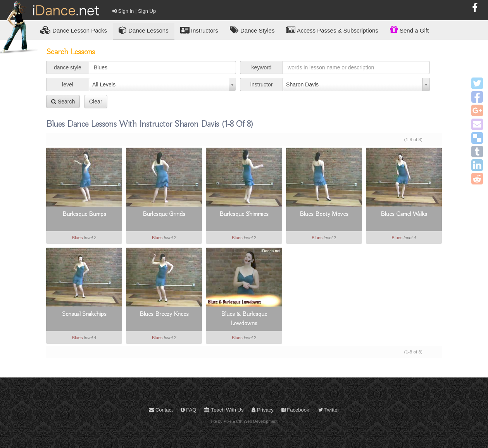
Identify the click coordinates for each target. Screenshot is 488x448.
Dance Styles (252, 30)
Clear (96, 102)
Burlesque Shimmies (244, 214)
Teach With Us (224, 410)
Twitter (329, 410)
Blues (78, 238)
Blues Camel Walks (404, 214)
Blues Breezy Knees (164, 314)
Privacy (263, 410)
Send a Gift (409, 29)
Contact (161, 410)
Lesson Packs (74, 30)
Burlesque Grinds (164, 214)
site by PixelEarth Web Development (244, 421)
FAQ (189, 410)
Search (63, 102)
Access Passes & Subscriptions (332, 30)
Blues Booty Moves (324, 214)
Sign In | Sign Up (134, 11)
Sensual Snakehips (84, 314)
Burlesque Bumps (84, 214)
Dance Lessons (144, 30)
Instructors (199, 30)
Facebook (295, 410)
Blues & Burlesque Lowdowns (244, 319)
